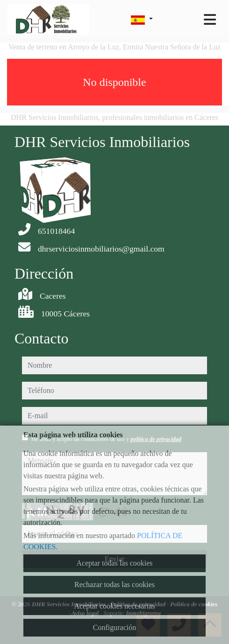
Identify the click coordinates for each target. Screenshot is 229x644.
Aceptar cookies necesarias (114, 606)
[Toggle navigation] (210, 20)
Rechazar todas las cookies (114, 584)
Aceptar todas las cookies (114, 563)
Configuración (114, 627)
